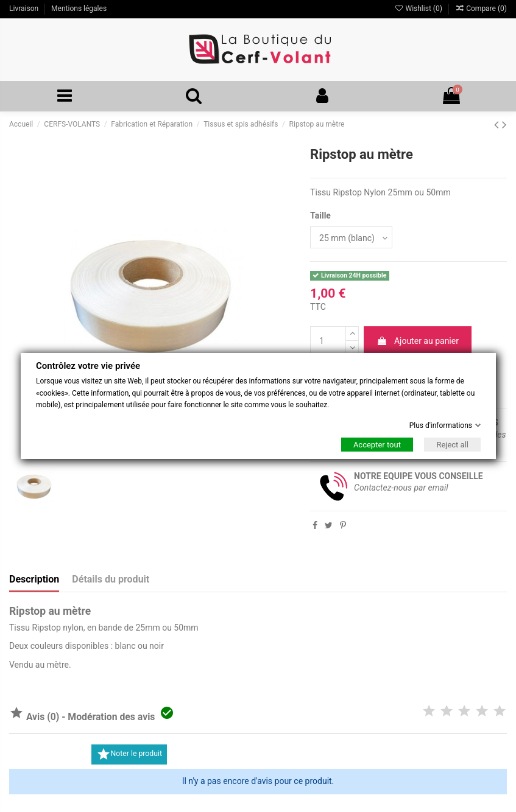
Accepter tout (376, 445)
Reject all (452, 445)
